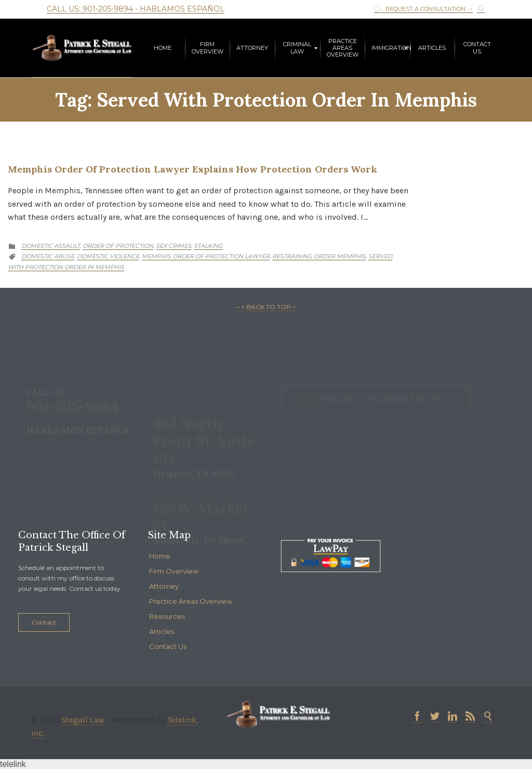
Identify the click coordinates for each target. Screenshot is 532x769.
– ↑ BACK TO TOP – (266, 307)
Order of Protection (118, 246)
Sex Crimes (174, 246)
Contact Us (168, 646)
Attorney (164, 586)
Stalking (208, 246)
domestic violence (108, 256)
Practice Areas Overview (191, 601)
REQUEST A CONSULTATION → (423, 9)
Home (160, 556)
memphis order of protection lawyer (206, 256)
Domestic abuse (48, 256)
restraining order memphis (319, 256)
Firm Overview (174, 571)
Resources (167, 616)
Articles (162, 631)
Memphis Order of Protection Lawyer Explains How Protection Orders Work (192, 169)
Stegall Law (83, 720)
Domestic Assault (51, 246)
